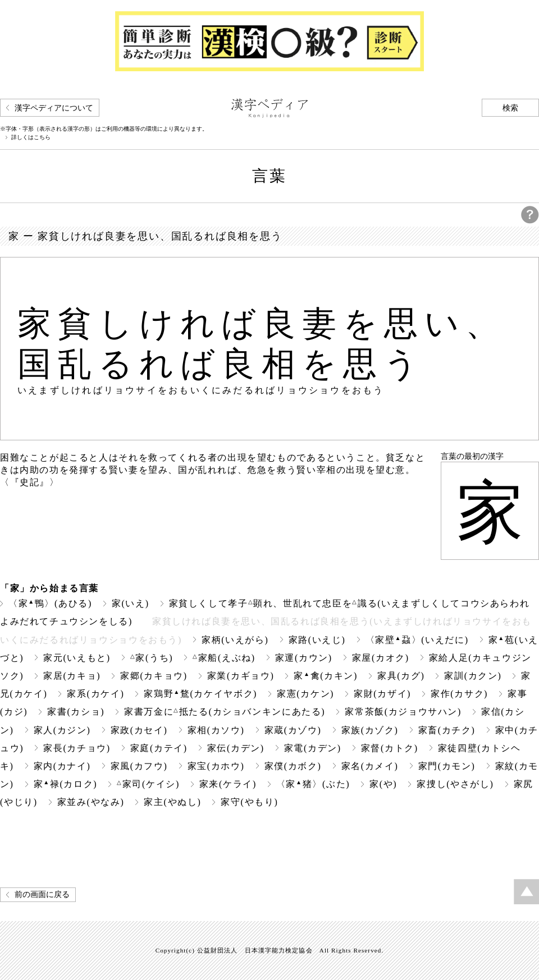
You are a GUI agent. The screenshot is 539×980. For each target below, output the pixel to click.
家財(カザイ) (382, 694)
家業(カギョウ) (241, 676)
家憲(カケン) (305, 694)
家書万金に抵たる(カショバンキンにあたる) (225, 712)
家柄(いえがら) (235, 640)
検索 (510, 108)
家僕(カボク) (293, 766)
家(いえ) (131, 603)
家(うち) (152, 658)
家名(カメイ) (370, 766)
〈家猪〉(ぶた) (313, 784)
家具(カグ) (401, 676)
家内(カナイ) (62, 766)
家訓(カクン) (473, 676)
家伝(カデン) (236, 748)
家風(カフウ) (139, 766)
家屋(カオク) (381, 658)
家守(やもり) (249, 802)
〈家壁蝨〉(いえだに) (417, 640)
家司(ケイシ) (148, 784)
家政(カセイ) (139, 730)
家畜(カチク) (447, 730)
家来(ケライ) (228, 784)
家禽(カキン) (326, 676)
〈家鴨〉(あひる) (50, 603)
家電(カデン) (313, 748)
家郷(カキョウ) (154, 676)
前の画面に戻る (42, 894)
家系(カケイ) (95, 694)
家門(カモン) (447, 766)
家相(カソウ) (216, 730)
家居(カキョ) (72, 676)
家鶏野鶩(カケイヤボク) (200, 694)
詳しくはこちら (31, 137)
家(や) (383, 784)
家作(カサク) (459, 694)
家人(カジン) (62, 730)
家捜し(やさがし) (455, 784)
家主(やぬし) (172, 802)
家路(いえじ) (317, 640)
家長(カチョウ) (77, 748)
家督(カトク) (390, 748)
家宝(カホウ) (216, 766)
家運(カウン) (304, 658)
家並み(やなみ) (91, 802)
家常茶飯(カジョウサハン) (403, 712)
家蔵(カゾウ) (293, 730)
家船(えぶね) (224, 658)
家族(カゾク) (370, 730)
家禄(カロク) (66, 784)
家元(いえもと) (77, 658)
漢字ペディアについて (54, 108)
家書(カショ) (76, 712)
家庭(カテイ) (159, 748)
